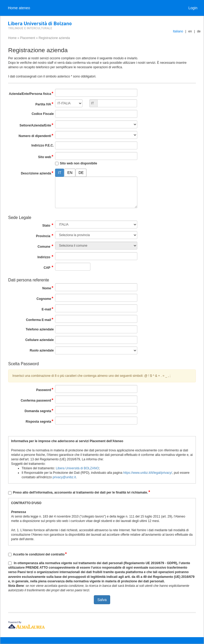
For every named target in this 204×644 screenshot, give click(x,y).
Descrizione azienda (37, 173)
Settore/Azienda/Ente (37, 125)
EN (70, 173)
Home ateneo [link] (19, 8)
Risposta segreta (40, 421)
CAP (49, 267)
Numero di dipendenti (36, 136)
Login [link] (193, 8)
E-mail (48, 309)
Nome (48, 288)
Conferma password (37, 400)
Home (12, 38)
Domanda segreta (39, 411)
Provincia (45, 236)
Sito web (46, 157)
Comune (46, 246)
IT (60, 173)
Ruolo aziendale (42, 350)
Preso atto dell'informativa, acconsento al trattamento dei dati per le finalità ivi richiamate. (82, 492)
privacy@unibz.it (64, 477)
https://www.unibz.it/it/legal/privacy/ (148, 473)
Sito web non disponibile (78, 163)
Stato (48, 225)
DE (81, 173)
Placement (28, 38)
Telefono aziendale (40, 329)
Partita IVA (45, 104)
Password (45, 390)
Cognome (45, 298)
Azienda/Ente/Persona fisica (31, 93)
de (199, 31)
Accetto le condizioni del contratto (40, 554)
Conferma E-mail (40, 319)
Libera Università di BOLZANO (77, 468)
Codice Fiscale (43, 114)
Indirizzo (46, 257)
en (190, 31)
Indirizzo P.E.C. (43, 145)
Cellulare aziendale (40, 340)
